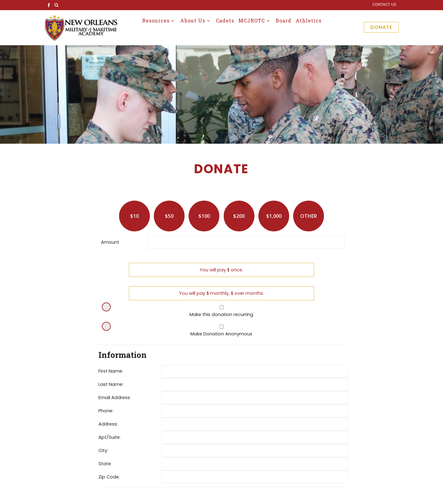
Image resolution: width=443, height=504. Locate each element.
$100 (204, 216)
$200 (239, 216)
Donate (381, 27)
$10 (134, 216)
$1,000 (274, 216)
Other (309, 216)
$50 (169, 216)
